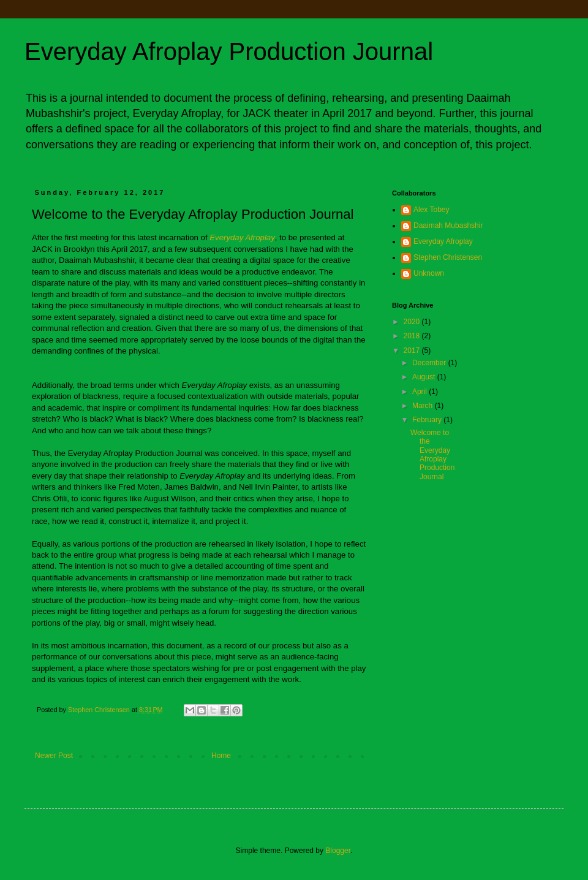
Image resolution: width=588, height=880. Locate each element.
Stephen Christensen (448, 257)
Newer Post (54, 756)
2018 (413, 336)
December (430, 363)
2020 (413, 322)
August (425, 377)
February (428, 420)
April (420, 392)
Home (221, 756)
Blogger (338, 851)
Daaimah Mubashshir (448, 226)
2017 (413, 351)
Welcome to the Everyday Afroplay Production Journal (432, 455)
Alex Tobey (431, 210)
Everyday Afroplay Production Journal (229, 51)
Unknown (429, 273)
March (424, 406)
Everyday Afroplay (443, 241)
